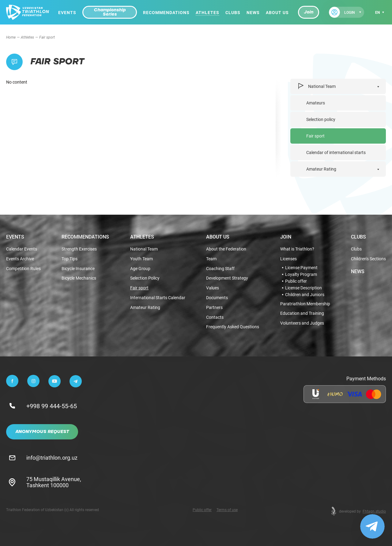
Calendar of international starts (336, 152)
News (253, 12)
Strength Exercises (79, 249)
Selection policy (321, 119)
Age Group (140, 269)
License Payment (301, 268)
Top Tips (70, 259)
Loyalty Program (301, 274)
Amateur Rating (321, 169)
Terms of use (227, 510)
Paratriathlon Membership (305, 304)
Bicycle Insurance (78, 269)
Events (67, 12)
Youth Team (141, 259)
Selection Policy (145, 278)
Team (211, 259)
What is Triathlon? (297, 249)
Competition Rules (23, 269)
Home (11, 37)
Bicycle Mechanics (79, 278)
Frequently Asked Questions (233, 327)
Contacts (215, 317)
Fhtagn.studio (374, 511)
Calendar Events (22, 249)
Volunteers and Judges (302, 323)
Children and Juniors (305, 295)
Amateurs (316, 103)
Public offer (296, 281)
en (377, 12)
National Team (316, 86)
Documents (217, 298)
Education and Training (302, 313)
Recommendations (166, 12)
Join (309, 12)
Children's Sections (368, 259)
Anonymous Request (42, 432)
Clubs (233, 12)
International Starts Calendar (158, 298)
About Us (277, 12)
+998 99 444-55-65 (52, 406)
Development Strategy (227, 278)
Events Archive (20, 259)
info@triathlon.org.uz (52, 458)
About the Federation (226, 249)
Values (213, 288)
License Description (303, 288)
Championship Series (110, 12)
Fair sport (315, 136)
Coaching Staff (220, 269)
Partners (214, 308)
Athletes (207, 12)
